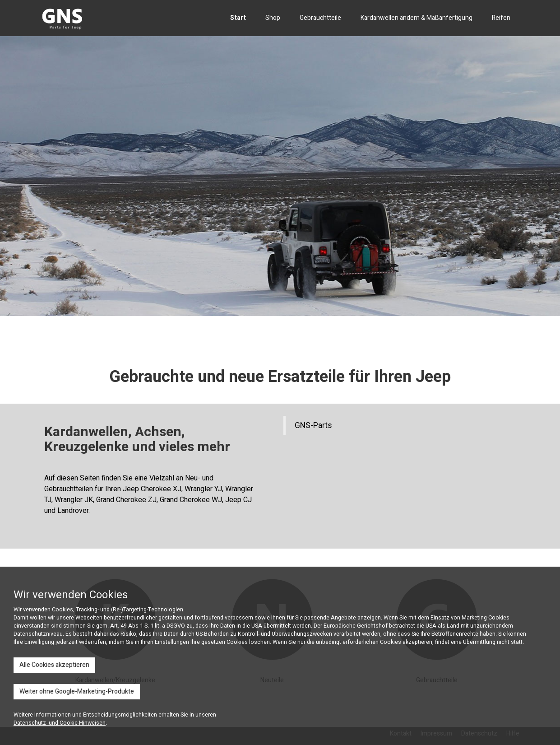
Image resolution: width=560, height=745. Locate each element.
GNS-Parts (313, 426)
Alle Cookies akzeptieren (54, 665)
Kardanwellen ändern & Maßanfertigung (417, 18)
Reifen (501, 18)
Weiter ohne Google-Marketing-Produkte (77, 691)
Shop (273, 18)
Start (238, 18)
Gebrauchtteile (320, 18)
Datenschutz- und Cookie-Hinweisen (60, 723)
